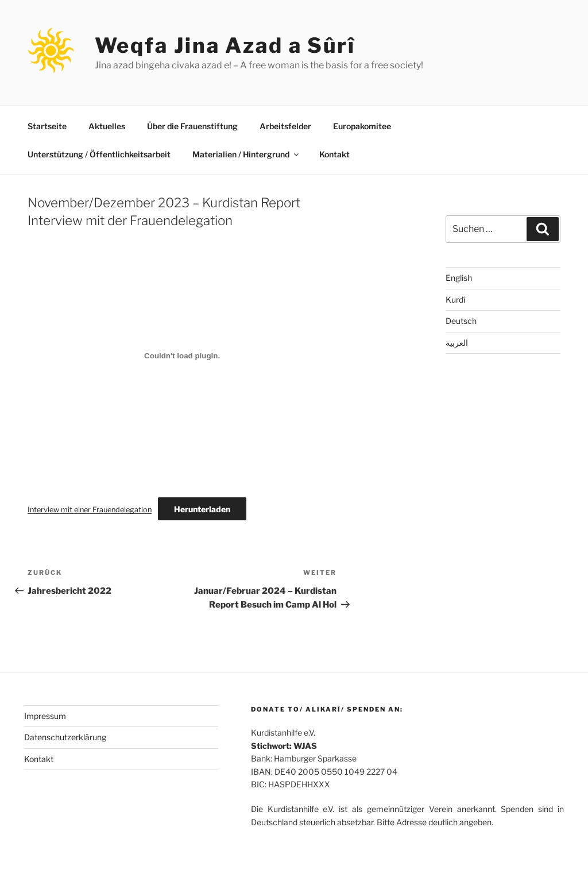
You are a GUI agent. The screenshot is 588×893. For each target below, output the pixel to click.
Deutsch (461, 321)
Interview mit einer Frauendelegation (90, 510)
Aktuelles (107, 126)
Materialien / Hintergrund (246, 154)
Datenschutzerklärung (65, 737)
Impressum (45, 716)
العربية (457, 343)
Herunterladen (202, 509)
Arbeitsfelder (285, 126)
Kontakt (334, 154)
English (459, 278)
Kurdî (455, 299)
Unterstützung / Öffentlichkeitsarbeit (99, 154)
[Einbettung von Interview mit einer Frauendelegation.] (182, 356)
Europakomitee (362, 126)
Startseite (47, 126)
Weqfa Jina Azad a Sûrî (225, 45)
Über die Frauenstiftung (192, 126)
